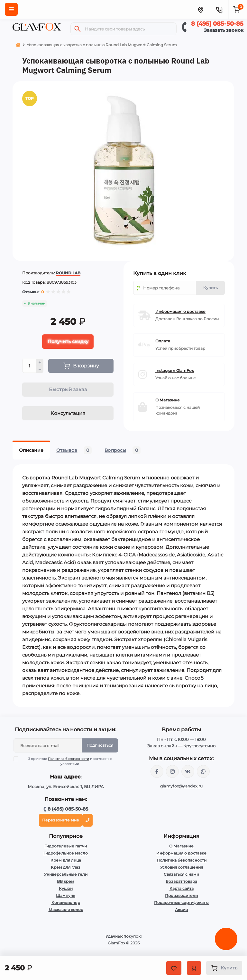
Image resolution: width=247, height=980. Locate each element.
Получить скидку (68, 341)
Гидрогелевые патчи (66, 846)
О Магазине (181, 846)
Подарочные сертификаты (181, 903)
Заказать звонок (224, 30)
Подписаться (100, 745)
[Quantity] (29, 366)
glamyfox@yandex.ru (181, 786)
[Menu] (11, 9)
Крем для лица (66, 860)
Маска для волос (66, 910)
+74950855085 (203, 771)
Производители (181, 895)
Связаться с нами (181, 874)
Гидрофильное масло (66, 853)
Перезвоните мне (61, 820)
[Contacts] (219, 9)
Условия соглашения (182, 867)
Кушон (66, 888)
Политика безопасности (69, 759)
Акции (181, 910)
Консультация (68, 413)
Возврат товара (181, 881)
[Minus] (40, 370)
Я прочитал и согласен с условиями (67, 761)
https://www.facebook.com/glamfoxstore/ (157, 771)
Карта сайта (182, 888)
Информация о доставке (181, 853)
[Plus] (40, 362)
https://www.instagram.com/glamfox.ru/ (172, 771)
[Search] (78, 29)
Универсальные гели (66, 874)
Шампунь (66, 895)
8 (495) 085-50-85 (217, 24)
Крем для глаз (66, 867)
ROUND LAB (68, 273)
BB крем (66, 881)
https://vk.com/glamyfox (188, 771)
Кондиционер (66, 903)
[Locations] (200, 9)
